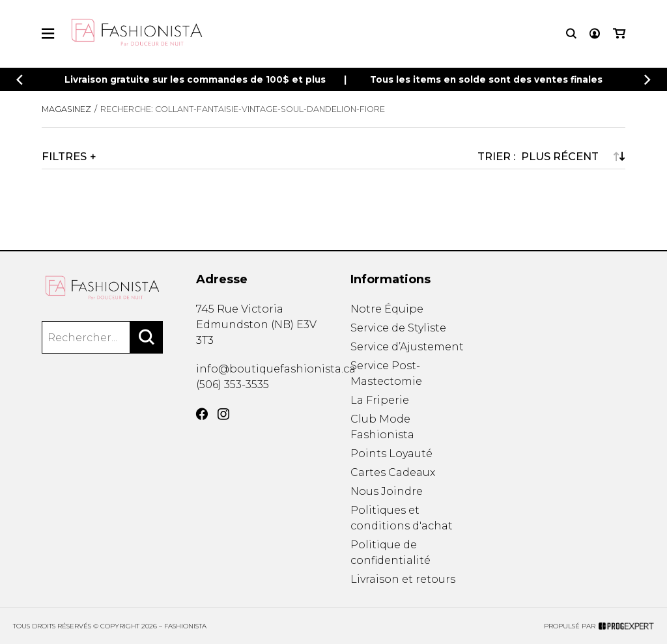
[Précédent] (20, 80)
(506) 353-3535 (233, 385)
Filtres (64, 156)
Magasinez (66, 109)
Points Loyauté (391, 454)
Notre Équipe (387, 309)
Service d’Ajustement (407, 347)
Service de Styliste (398, 328)
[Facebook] (202, 414)
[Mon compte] (595, 34)
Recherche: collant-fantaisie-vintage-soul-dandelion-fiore (243, 109)
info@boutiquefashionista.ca (276, 369)
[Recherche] (571, 34)
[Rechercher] (147, 337)
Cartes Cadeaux (393, 472)
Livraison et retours (403, 579)
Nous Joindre (387, 491)
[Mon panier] (619, 34)
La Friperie (380, 400)
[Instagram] (223, 414)
